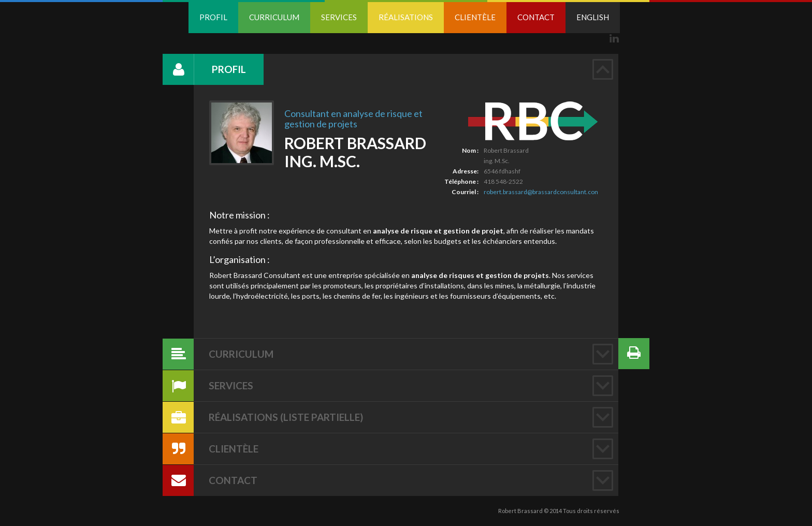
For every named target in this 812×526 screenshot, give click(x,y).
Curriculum (274, 17)
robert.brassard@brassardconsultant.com (542, 192)
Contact (536, 17)
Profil (213, 17)
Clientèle (475, 17)
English (593, 17)
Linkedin (614, 38)
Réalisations (406, 17)
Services (339, 17)
